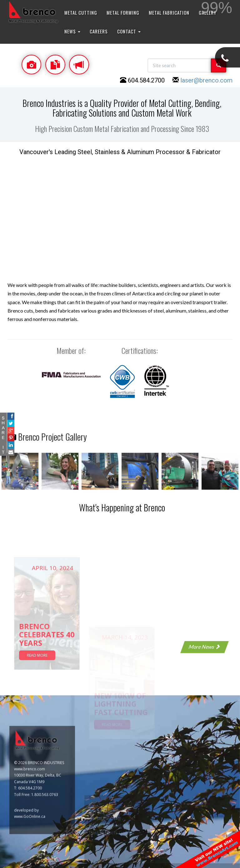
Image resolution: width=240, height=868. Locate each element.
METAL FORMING (123, 13)
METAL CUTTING (81, 13)
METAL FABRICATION (169, 13)
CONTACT (129, 31)
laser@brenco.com (206, 80)
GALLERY (207, 13)
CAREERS (99, 31)
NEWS (72, 31)
